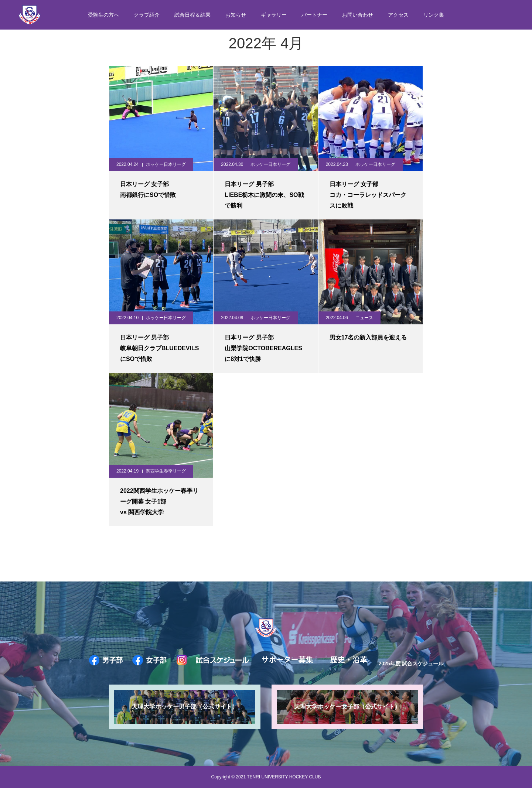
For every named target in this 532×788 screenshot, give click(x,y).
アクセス (398, 15)
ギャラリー (274, 15)
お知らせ (236, 15)
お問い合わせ (358, 15)
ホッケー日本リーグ (166, 164)
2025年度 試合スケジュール (411, 664)
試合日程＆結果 (192, 15)
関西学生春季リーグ (166, 471)
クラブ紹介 (147, 15)
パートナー (314, 15)
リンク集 (434, 15)
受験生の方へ (103, 15)
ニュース (364, 318)
